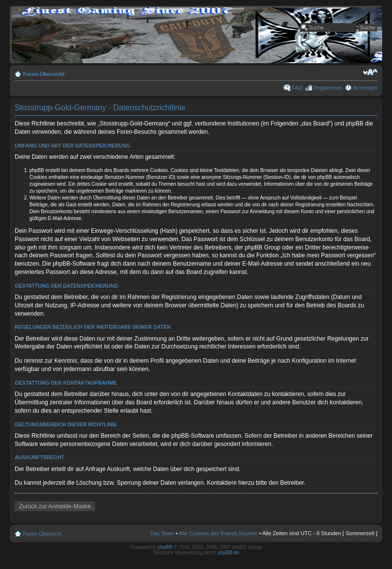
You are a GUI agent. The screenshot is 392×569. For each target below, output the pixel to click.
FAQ (297, 88)
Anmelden (365, 88)
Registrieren (328, 88)
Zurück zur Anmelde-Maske (55, 506)
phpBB (165, 547)
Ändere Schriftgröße (370, 72)
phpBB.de (228, 553)
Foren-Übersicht (44, 74)
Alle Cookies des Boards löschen (218, 533)
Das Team (162, 533)
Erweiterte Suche (357, 35)
